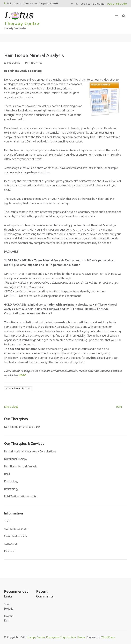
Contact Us (11, 544)
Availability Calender (16, 529)
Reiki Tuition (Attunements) (21, 497)
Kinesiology (11, 407)
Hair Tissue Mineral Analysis (21, 467)
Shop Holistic (9, 607)
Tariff (7, 521)
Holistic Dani (9, 618)
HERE (22, 375)
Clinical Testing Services (18, 389)
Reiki (119, 407)
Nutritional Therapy (16, 459)
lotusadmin (13, 63)
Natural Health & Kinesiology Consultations (30, 452)
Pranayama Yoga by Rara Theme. (66, 637)
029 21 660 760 (117, 4)
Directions (10, 551)
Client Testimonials (16, 536)
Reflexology (11, 489)
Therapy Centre (22, 24)
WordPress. (108, 637)
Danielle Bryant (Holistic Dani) (22, 427)
